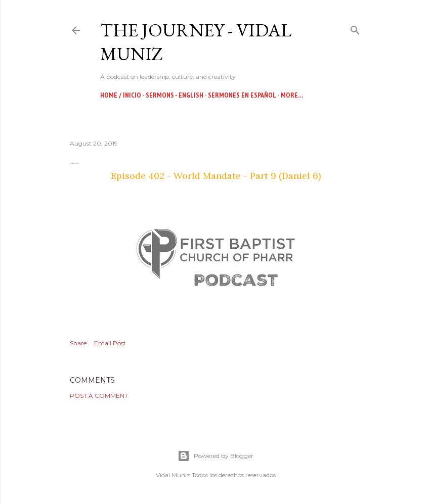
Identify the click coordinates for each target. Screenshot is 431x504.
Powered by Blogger (215, 456)
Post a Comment (99, 396)
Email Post (110, 343)
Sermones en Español (242, 95)
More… (292, 95)
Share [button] (78, 343)
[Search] (355, 28)
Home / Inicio (121, 95)
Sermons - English (175, 95)
